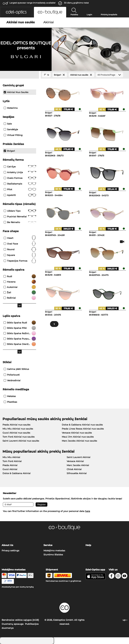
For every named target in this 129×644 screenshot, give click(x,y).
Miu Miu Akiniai (11, 457)
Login (89, 15)
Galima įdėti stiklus (16, 369)
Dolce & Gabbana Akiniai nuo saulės (82, 425)
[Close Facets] (19, 75)
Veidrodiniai (12, 380)
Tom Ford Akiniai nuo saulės (19, 437)
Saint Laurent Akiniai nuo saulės (21, 441)
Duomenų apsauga (13, 624)
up (125, 620)
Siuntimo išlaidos (53, 555)
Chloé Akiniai (74, 469)
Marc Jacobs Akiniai (78, 465)
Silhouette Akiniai (77, 473)
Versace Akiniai (75, 461)
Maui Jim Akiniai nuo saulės (78, 437)
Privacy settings (10, 550)
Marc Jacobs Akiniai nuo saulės (79, 441)
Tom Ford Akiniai (12, 461)
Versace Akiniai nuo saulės (77, 433)
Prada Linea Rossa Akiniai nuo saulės (83, 429)
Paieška (74, 15)
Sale (8, 124)
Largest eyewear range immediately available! (32, 3)
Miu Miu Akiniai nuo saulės (18, 429)
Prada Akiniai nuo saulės (16, 425)
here (88, 511)
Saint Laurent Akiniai (79, 457)
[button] (16, 12)
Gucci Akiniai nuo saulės (16, 433)
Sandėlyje (11, 129)
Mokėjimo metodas (54, 550)
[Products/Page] (110, 75)
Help (88, 545)
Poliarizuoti (12, 375)
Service (48, 545)
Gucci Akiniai (10, 469)
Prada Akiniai (10, 465)
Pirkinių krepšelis (109, 15)
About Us (7, 545)
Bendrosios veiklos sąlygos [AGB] (20, 620)
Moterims (11, 108)
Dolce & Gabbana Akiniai (17, 473)
